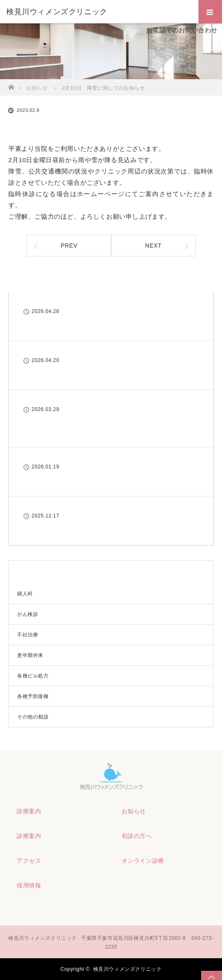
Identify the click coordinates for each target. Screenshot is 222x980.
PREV (69, 246)
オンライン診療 (143, 861)
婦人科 (25, 594)
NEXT (153, 246)
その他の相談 (33, 717)
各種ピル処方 (33, 676)
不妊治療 (28, 635)
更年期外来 (30, 655)
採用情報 (29, 885)
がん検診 (28, 614)
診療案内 (29, 811)
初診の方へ (137, 836)
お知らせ (134, 811)
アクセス (29, 861)
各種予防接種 (33, 696)
